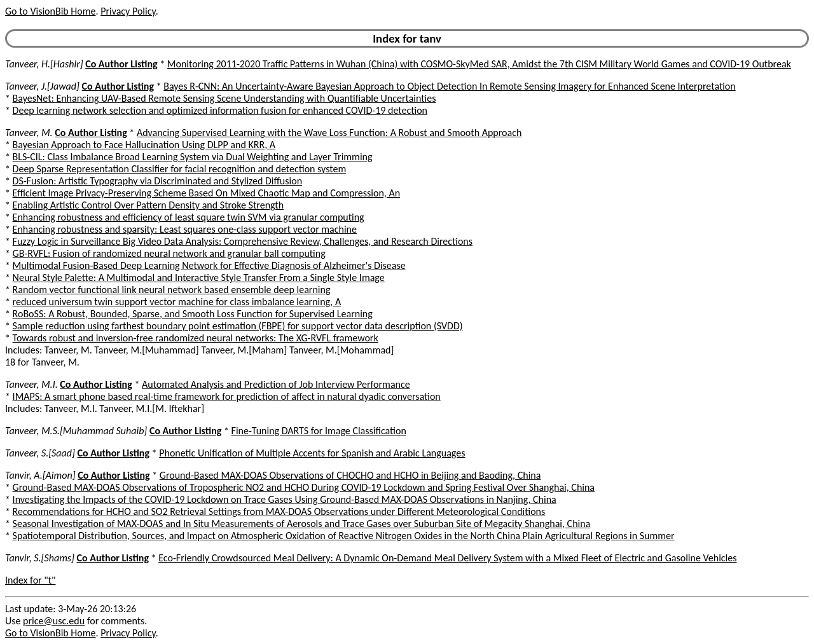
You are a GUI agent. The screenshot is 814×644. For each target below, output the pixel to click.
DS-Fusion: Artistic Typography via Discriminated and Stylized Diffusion (157, 181)
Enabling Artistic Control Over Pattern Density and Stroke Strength (148, 205)
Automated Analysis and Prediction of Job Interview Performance (276, 384)
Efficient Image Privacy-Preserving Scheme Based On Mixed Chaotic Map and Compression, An (207, 193)
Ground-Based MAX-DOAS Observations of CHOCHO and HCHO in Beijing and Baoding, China (350, 475)
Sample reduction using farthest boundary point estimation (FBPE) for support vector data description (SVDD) (238, 326)
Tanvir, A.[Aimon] (40, 475)
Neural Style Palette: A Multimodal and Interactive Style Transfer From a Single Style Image (199, 277)
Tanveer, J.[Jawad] (42, 86)
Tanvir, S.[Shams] (40, 558)
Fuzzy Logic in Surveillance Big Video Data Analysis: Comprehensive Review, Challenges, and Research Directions (243, 241)
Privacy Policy (128, 11)
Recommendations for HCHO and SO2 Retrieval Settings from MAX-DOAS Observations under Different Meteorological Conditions (279, 511)
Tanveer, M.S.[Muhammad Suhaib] (76, 431)
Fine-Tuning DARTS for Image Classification (319, 431)
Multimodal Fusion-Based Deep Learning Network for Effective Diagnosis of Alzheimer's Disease (209, 265)
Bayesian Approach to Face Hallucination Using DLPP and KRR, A (144, 145)
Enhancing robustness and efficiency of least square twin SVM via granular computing (189, 217)
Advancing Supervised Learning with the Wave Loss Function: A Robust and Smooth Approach (329, 133)
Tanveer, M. (29, 133)
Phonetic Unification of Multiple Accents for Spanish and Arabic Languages (312, 453)
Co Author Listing (121, 64)
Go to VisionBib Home (50, 11)
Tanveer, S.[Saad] (40, 453)
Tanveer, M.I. (31, 384)
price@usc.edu (54, 621)
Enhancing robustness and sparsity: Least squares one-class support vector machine (185, 229)
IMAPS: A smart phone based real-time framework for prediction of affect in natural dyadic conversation (227, 396)
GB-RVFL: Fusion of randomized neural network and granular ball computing (169, 253)
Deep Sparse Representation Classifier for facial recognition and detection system (180, 169)
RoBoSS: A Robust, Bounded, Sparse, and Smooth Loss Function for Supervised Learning (193, 314)
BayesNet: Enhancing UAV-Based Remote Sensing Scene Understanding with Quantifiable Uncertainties (224, 98)
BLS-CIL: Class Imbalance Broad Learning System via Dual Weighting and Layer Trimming (193, 157)
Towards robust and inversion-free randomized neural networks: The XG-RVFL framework (196, 338)
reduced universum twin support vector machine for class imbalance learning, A (177, 302)
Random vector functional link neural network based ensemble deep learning (172, 290)
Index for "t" (30, 580)
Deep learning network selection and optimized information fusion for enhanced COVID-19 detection (220, 110)
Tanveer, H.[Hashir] (44, 64)
